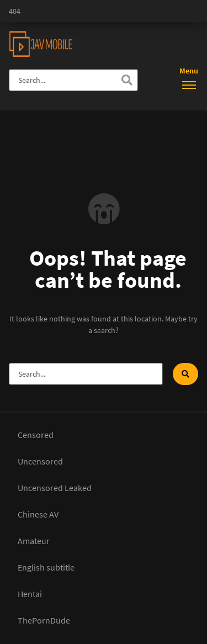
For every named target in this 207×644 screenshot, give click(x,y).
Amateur (34, 541)
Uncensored (40, 461)
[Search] (127, 80)
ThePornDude (44, 620)
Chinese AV (38, 514)
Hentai (30, 594)
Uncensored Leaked (55, 488)
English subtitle (46, 567)
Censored (36, 435)
